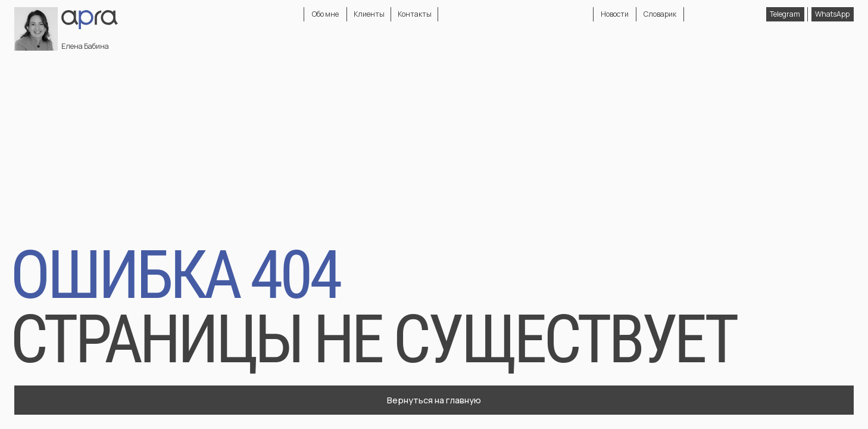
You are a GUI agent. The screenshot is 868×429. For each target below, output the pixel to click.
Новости (615, 14)
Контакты (415, 14)
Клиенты (369, 14)
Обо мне (325, 14)
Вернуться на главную (434, 400)
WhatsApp (832, 14)
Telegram (785, 14)
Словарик (660, 14)
